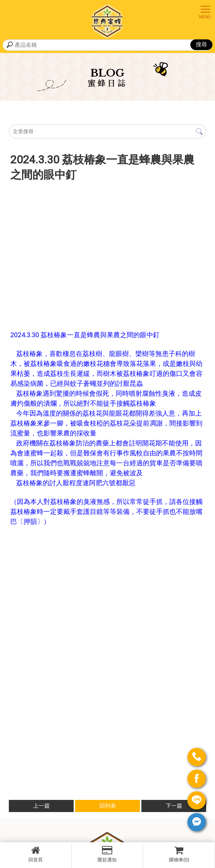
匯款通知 (107, 854)
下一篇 (174, 806)
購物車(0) (179, 854)
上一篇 (41, 806)
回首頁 (36, 854)
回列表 (108, 806)
